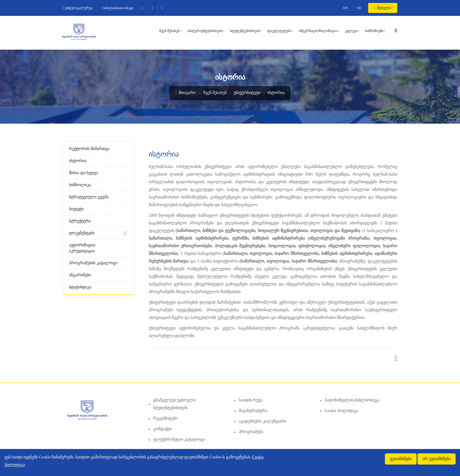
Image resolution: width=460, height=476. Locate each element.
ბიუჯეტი (76, 209)
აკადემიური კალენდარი (262, 421)
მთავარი (186, 93)
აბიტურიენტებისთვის (205, 31)
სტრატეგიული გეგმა (89, 197)
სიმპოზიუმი (374, 31)
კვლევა (351, 31)
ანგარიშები (80, 275)
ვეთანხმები (401, 459)
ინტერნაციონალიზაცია (318, 31)
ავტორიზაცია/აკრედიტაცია (82, 248)
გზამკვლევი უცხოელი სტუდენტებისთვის (174, 404)
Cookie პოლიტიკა (341, 411)
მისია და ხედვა (83, 173)
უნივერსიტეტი (247, 93)
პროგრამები (251, 432)
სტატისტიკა (80, 287)
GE (359, 8)
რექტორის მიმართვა (89, 149)
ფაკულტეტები (279, 31)
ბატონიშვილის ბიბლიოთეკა (352, 400)
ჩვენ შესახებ (169, 31)
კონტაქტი (163, 429)
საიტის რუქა (251, 400)
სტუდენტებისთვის (245, 31)
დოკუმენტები (82, 233)
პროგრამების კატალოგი (93, 263)
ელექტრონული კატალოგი (179, 439)
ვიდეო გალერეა (78, 8)
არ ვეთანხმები (437, 459)
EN (346, 8)
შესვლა (383, 8)
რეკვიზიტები (165, 418)
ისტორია (276, 93)
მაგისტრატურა (253, 411)
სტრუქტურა (80, 221)
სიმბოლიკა (80, 185)
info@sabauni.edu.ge (117, 8)
